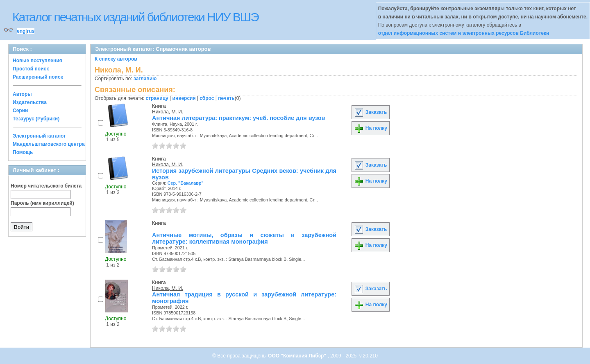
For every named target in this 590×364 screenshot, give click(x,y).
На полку (371, 128)
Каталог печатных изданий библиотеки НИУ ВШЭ (135, 17)
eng (21, 31)
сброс (207, 98)
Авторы (22, 94)
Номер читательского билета (46, 186)
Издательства (30, 102)
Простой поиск (31, 69)
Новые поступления (37, 61)
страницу (157, 98)
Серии (20, 111)
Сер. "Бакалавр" (186, 183)
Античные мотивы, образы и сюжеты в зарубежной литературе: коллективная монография (244, 238)
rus (31, 31)
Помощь (23, 152)
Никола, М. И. (168, 112)
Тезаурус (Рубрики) (36, 119)
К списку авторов (116, 59)
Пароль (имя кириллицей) (42, 203)
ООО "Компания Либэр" (298, 356)
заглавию (145, 79)
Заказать (370, 112)
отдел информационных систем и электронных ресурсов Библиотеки (464, 33)
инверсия (184, 98)
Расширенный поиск (38, 77)
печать (226, 98)
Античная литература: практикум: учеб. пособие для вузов (238, 118)
